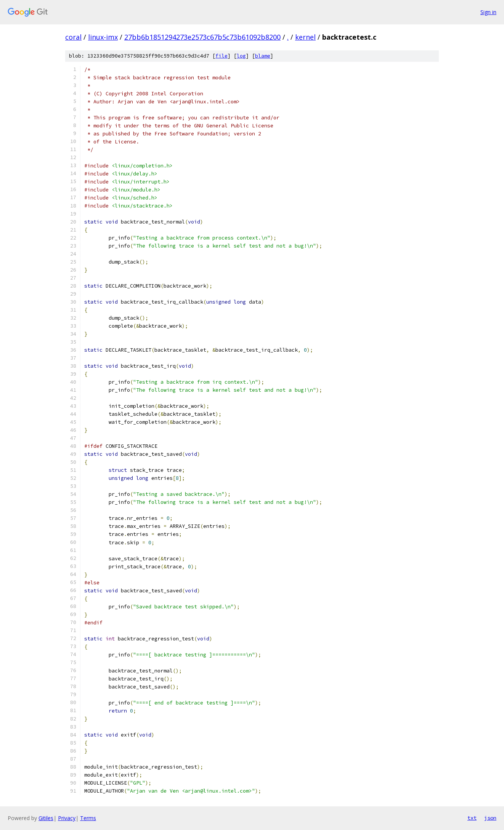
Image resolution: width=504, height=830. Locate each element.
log (241, 56)
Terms (88, 818)
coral (73, 37)
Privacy (67, 818)
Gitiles (46, 818)
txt (472, 818)
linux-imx (103, 37)
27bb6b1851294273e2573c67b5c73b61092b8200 (202, 37)
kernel (305, 37)
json (490, 818)
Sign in (488, 12)
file (222, 56)
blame (263, 56)
